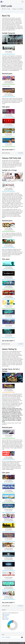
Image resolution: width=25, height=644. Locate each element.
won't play (6, 619)
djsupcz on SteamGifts (18, 9)
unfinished (6, 615)
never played (7, 614)
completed (6, 618)
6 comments (20, 153)
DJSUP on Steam (6, 9)
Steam (8, 643)
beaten (6, 617)
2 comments (20, 344)
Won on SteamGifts (6, 637)
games (6, 613)
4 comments (20, 606)
